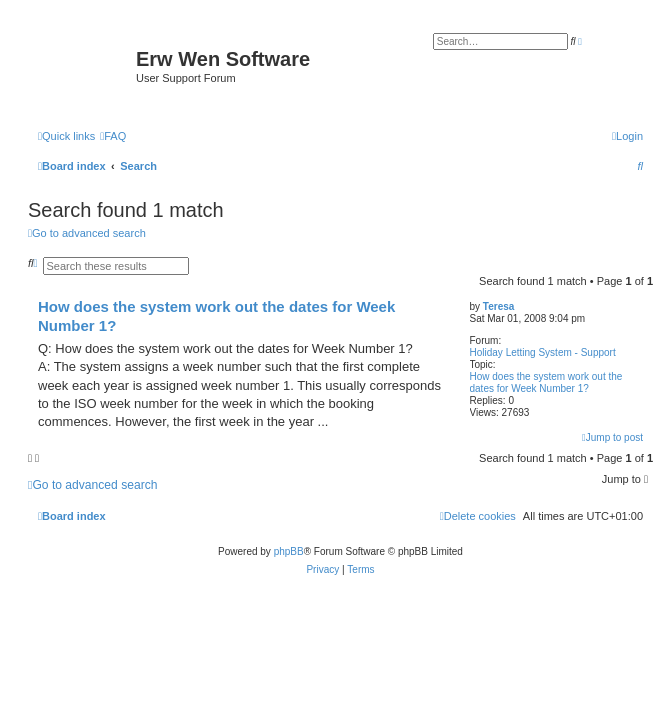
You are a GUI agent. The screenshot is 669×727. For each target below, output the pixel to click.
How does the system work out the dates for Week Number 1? (546, 382)
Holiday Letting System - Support (543, 352)
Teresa (499, 306)
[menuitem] (113, 136)
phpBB (289, 551)
